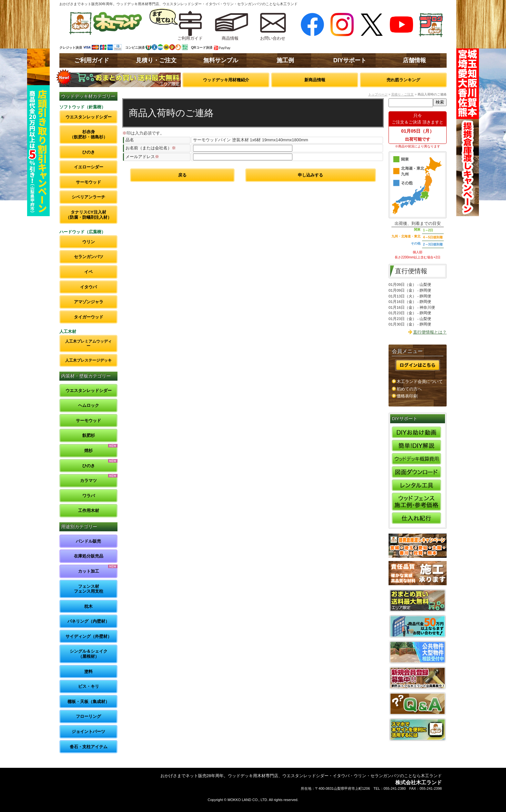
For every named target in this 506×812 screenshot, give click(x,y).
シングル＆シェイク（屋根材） (89, 654)
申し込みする (310, 175)
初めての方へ (409, 389)
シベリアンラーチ (88, 197)
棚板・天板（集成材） (88, 702)
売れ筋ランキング (403, 80)
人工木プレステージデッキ (88, 360)
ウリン (89, 242)
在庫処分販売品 (89, 556)
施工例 (285, 60)
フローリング (88, 716)
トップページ (378, 94)
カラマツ (88, 481)
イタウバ (88, 287)
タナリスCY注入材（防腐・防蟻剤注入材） (89, 215)
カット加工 (89, 571)
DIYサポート (350, 60)
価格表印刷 (407, 396)
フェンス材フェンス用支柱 (89, 589)
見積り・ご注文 (156, 60)
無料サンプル (221, 60)
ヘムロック (89, 405)
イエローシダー (89, 167)
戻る (182, 175)
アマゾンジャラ (89, 302)
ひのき (89, 152)
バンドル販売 (88, 541)
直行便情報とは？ (430, 332)
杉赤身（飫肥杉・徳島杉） (89, 134)
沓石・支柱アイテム (89, 747)
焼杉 (88, 451)
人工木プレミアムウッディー (88, 343)
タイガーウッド (89, 317)
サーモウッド (88, 182)
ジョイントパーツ (88, 732)
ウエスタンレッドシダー (89, 117)
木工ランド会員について (420, 381)
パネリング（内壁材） (88, 621)
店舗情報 (414, 60)
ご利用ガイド (92, 60)
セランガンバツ (89, 257)
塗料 (88, 672)
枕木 (88, 606)
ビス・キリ (89, 686)
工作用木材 (89, 511)
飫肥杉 (89, 435)
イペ (88, 272)
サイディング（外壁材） (89, 636)
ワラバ (89, 496)
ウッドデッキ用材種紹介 (226, 80)
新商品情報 (315, 80)
